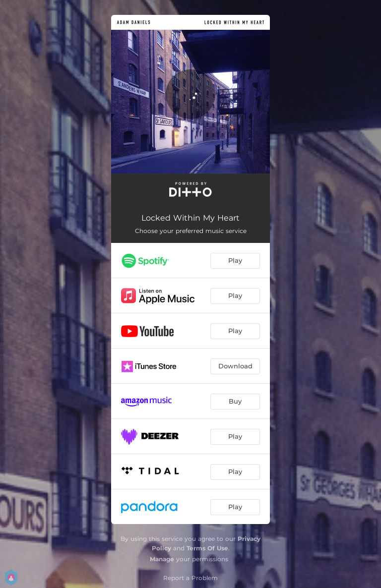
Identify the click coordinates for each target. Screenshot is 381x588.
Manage (162, 559)
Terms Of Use (207, 548)
